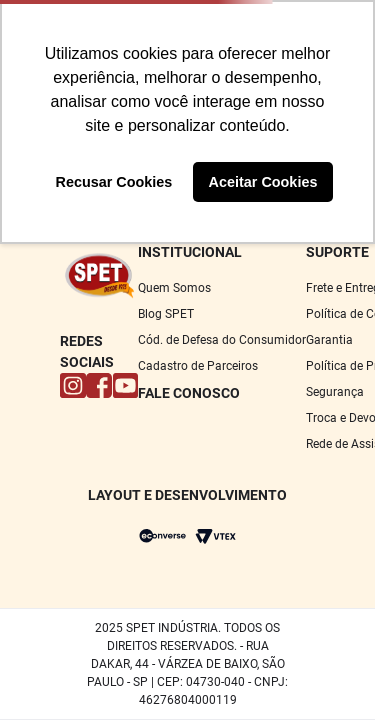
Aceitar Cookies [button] (263, 182)
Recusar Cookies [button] (114, 182)
